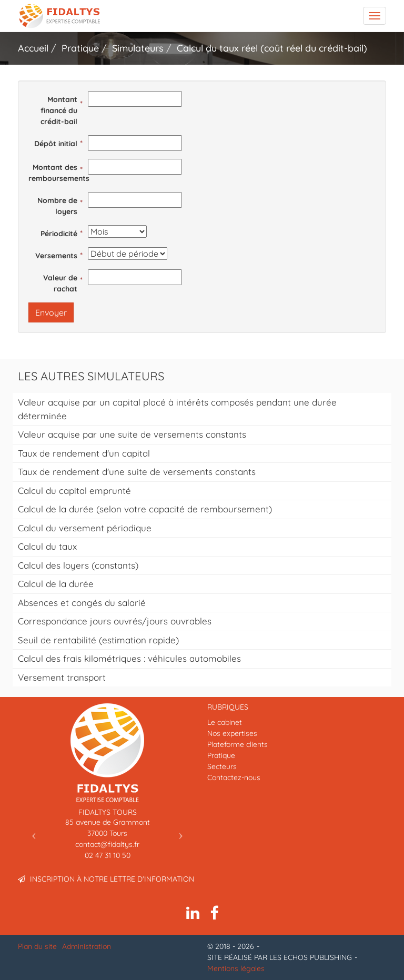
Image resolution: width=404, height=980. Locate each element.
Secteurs (222, 766)
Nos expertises (232, 733)
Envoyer (51, 312)
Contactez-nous (234, 777)
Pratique (221, 755)
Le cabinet (225, 722)
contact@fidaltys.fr (107, 844)
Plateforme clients (238, 744)
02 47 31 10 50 (108, 855)
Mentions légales (236, 968)
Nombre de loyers (57, 206)
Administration (87, 946)
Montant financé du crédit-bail (59, 110)
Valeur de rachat (60, 283)
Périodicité (59, 234)
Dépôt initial (56, 144)
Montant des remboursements (55, 173)
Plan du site (37, 946)
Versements (56, 256)
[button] (31, 831)
